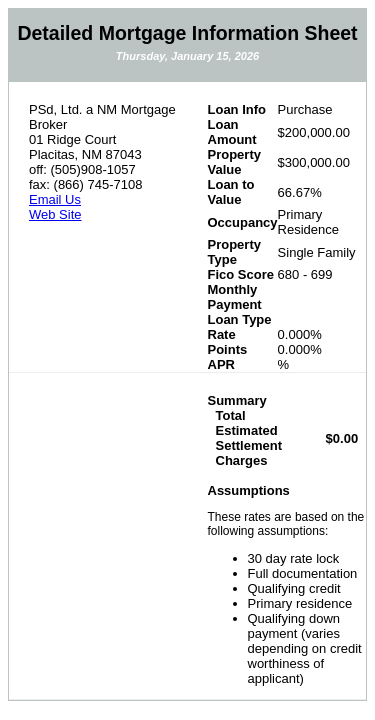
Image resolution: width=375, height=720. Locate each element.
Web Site (55, 214)
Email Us (55, 199)
